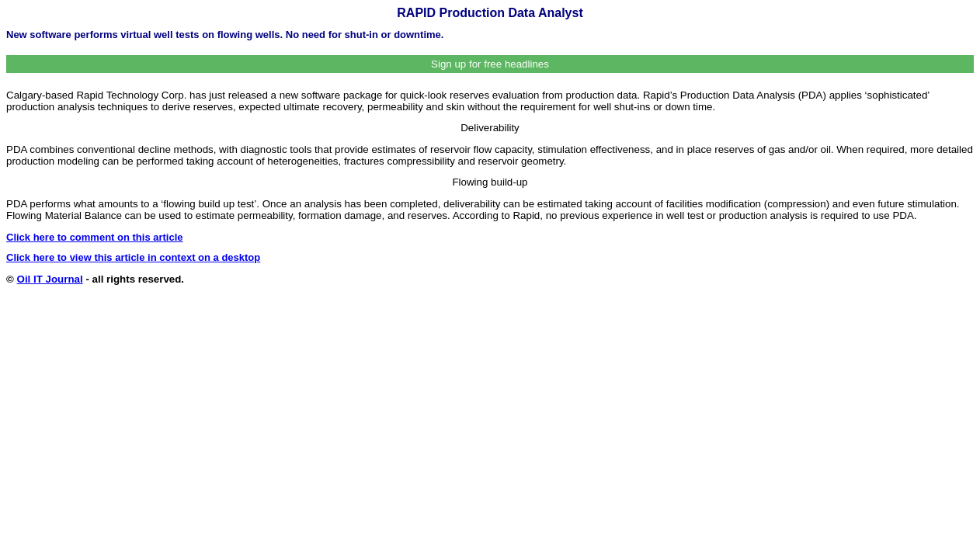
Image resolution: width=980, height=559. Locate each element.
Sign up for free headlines (490, 64)
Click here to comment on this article (95, 237)
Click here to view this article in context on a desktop (133, 257)
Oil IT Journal (50, 279)
